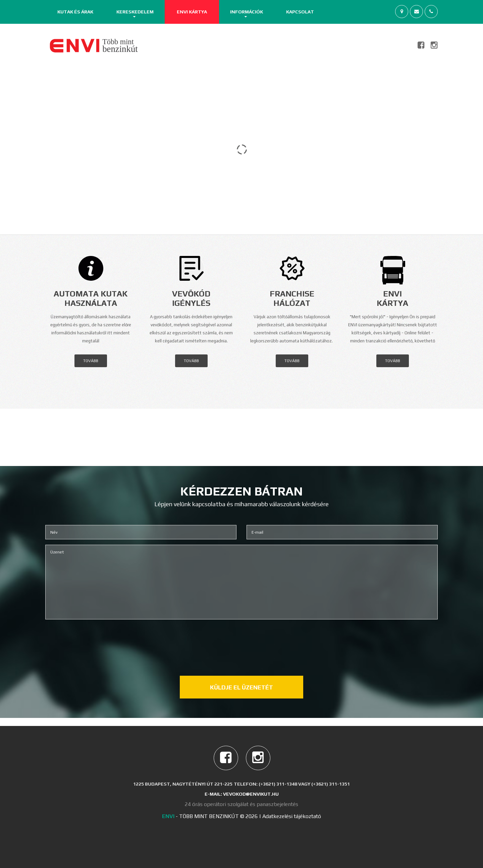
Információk (247, 12)
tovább (91, 361)
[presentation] (241, 641)
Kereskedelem (135, 12)
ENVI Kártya (192, 12)
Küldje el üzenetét (241, 687)
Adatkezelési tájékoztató (292, 816)
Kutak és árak (75, 12)
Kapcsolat (300, 12)
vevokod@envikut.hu (251, 794)
